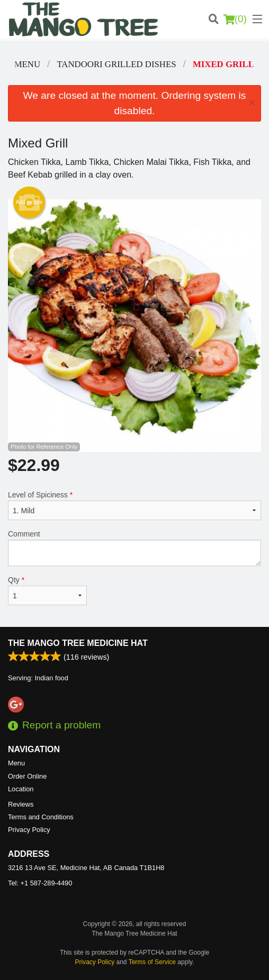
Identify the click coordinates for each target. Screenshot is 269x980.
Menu (16, 763)
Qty (47, 590)
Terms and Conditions (41, 817)
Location (21, 789)
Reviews (21, 804)
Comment (134, 548)
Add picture (29, 202)
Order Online (27, 776)
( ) (235, 19)
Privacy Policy (29, 830)
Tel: (40, 883)
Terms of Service (152, 962)
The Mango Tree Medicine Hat (78, 643)
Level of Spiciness (134, 505)
